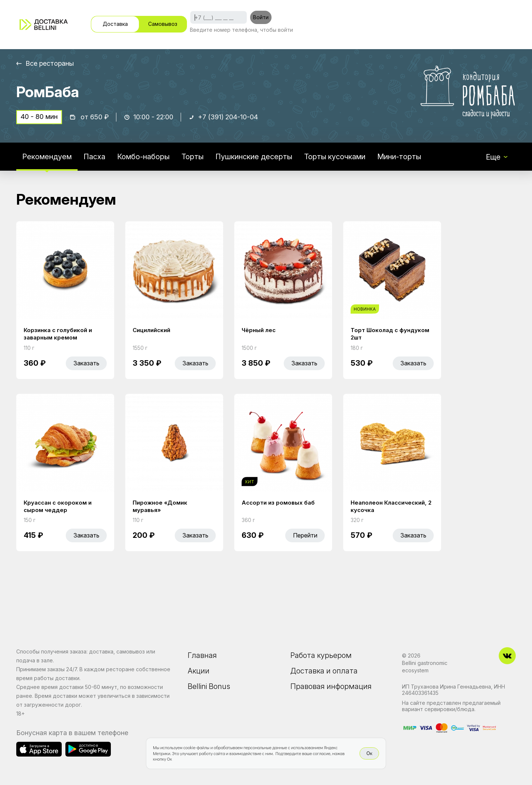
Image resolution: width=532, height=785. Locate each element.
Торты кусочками (335, 157)
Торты (192, 157)
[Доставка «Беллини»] (44, 25)
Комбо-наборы (143, 157)
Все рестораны (50, 63)
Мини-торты (399, 157)
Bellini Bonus (209, 686)
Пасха (94, 157)
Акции (199, 671)
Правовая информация (331, 686)
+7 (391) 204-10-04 (228, 117)
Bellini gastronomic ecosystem (425, 667)
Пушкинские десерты (254, 157)
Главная (202, 655)
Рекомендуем (47, 157)
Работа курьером (321, 655)
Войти (261, 17)
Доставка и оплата (324, 671)
